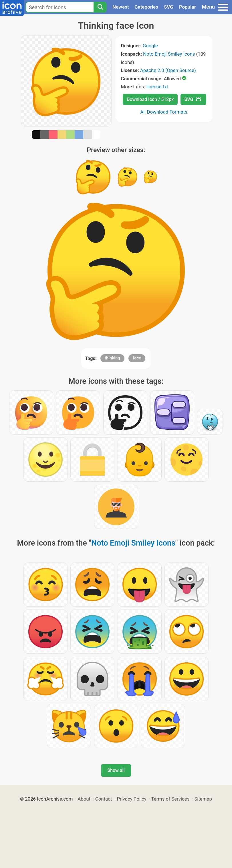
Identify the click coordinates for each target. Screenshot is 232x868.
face (137, 358)
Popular (188, 7)
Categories (146, 7)
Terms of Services (170, 799)
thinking (112, 358)
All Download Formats (164, 112)
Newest (121, 7)
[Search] (100, 7)
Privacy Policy (131, 799)
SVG (169, 7)
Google (150, 46)
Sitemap (203, 799)
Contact (104, 799)
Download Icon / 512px (150, 99)
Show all (116, 770)
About (84, 799)
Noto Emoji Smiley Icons (169, 54)
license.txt (157, 87)
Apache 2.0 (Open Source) (168, 70)
